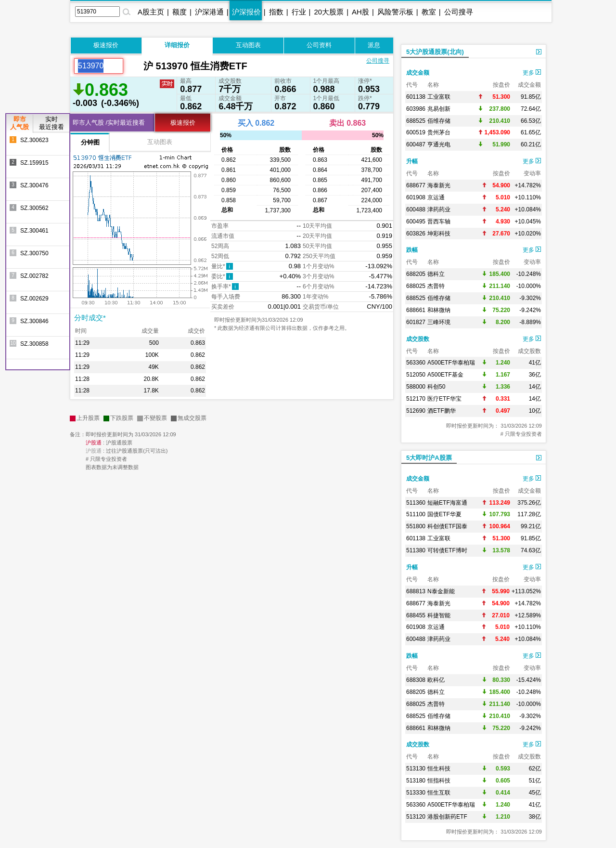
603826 (416, 234)
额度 (180, 12)
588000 (416, 387)
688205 (416, 274)
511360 (416, 503)
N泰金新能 (441, 591)
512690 (416, 411)
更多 (532, 73)
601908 (416, 197)
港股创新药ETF (447, 817)
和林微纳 (439, 310)
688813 (416, 591)
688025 (416, 286)
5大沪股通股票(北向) (435, 52)
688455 (416, 615)
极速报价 (106, 45)
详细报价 (177, 45)
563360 (416, 363)
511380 (416, 550)
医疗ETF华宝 (444, 399)
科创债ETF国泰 (447, 526)
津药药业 (439, 209)
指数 (276, 12)
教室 (429, 12)
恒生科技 (439, 769)
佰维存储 (439, 121)
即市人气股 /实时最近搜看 (109, 123)
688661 (416, 310)
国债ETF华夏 (444, 514)
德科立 (436, 274)
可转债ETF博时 (447, 550)
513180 (416, 781)
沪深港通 (209, 12)
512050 (416, 375)
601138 (416, 97)
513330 (416, 793)
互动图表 (248, 45)
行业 (299, 12)
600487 (416, 144)
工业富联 (439, 97)
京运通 (436, 197)
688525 (416, 121)
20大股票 (329, 12)
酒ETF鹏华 (442, 411)
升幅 (412, 161)
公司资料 (319, 45)
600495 (416, 222)
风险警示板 (395, 12)
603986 (416, 109)
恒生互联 (439, 793)
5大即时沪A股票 (429, 458)
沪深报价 (246, 12)
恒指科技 (439, 781)
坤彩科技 (439, 234)
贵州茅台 (439, 132)
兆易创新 (439, 109)
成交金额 (418, 73)
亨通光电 (439, 144)
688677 (416, 185)
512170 (416, 399)
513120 (416, 817)
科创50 (436, 387)
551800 (416, 526)
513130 (416, 769)
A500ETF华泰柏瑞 (451, 363)
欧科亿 (436, 680)
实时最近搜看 (51, 123)
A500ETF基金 (445, 375)
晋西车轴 (439, 222)
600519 (416, 132)
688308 (416, 680)
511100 (416, 514)
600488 (416, 209)
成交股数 (418, 339)
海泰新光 (439, 185)
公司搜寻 (459, 12)
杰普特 (436, 286)
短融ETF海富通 (447, 503)
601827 (416, 322)
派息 (374, 45)
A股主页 (151, 12)
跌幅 (412, 250)
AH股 (360, 12)
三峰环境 (439, 322)
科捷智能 (439, 615)
